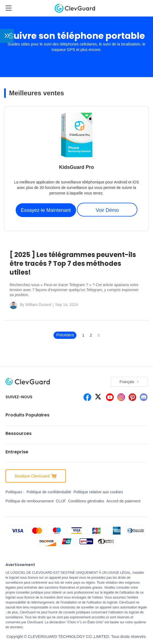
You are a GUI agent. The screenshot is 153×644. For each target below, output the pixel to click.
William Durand (38, 305)
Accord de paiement (123, 501)
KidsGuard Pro (76, 167)
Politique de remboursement (30, 501)
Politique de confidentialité (49, 492)
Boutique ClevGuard (36, 476)
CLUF (61, 501)
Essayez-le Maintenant (46, 210)
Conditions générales (86, 501)
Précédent (65, 335)
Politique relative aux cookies (98, 492)
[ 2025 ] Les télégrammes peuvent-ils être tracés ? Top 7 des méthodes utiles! (73, 263)
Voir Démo (107, 210)
